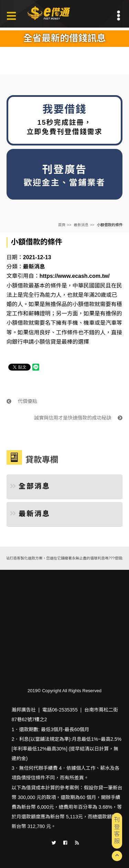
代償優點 (22, 401)
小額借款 (18, 286)
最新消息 (81, 225)
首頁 (62, 225)
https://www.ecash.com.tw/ (75, 276)
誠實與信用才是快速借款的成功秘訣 (78, 418)
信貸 (51, 342)
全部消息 (30, 486)
